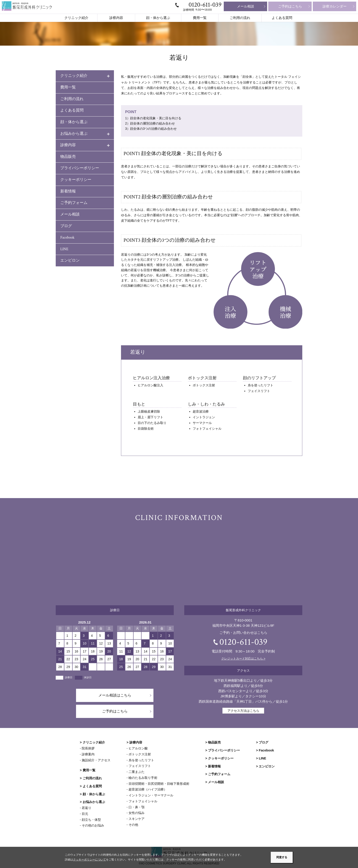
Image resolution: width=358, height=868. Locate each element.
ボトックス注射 (204, 385)
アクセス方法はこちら (243, 710)
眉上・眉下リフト (150, 417)
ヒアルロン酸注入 (150, 385)
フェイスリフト (259, 391)
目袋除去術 (146, 429)
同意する (282, 857)
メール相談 (246, 6)
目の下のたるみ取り (152, 423)
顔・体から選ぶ (158, 18)
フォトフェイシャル (207, 429)
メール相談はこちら (115, 695)
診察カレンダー (335, 6)
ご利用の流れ (240, 18)
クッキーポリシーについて (89, 860)
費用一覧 (200, 18)
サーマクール (202, 423)
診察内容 (116, 18)
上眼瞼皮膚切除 (149, 412)
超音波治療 (201, 412)
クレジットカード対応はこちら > (243, 659)
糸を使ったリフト (261, 385)
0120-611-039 (205, 5)
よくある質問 (282, 18)
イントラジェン (204, 417)
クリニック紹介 (76, 18)
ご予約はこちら (290, 6)
